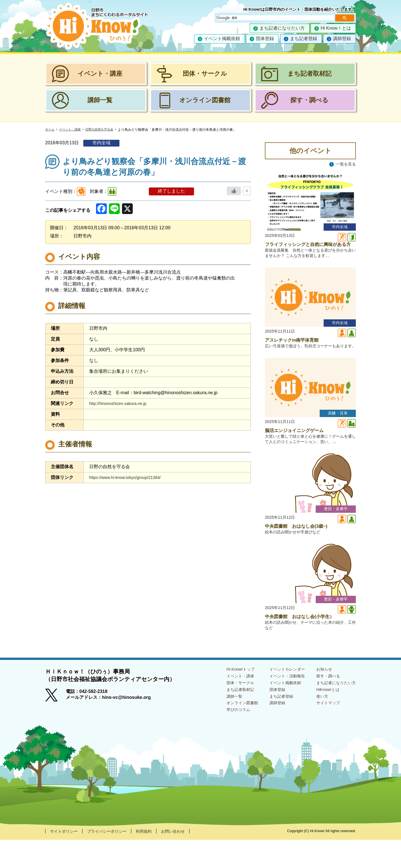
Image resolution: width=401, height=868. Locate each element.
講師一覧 (220, 726)
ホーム (50, 130)
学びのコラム (225, 741)
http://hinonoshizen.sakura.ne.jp (121, 403)
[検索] (275, 18)
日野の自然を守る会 (103, 130)
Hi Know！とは (336, 28)
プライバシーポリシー (114, 859)
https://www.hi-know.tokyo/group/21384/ (129, 477)
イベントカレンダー (279, 697)
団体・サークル (227, 712)
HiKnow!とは (324, 719)
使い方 (317, 726)
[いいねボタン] (234, 191)
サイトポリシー (66, 859)
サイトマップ (324, 733)
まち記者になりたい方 (282, 28)
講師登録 (342, 39)
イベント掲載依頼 (222, 39)
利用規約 (154, 859)
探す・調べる (324, 704)
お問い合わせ (186, 859)
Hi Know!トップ (227, 697)
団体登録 (265, 39)
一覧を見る (345, 164)
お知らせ (320, 697)
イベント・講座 (72, 130)
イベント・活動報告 (279, 704)
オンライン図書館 (229, 733)
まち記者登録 (304, 39)
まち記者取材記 (227, 719)
